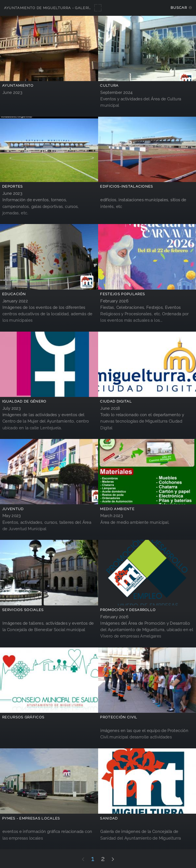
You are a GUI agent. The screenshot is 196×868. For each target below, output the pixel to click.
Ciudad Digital (116, 401)
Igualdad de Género (24, 401)
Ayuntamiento (18, 86)
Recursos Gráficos (23, 717)
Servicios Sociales (23, 610)
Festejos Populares (122, 294)
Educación (14, 294)
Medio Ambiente (117, 509)
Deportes (13, 186)
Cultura (109, 86)
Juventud (13, 509)
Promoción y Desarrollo (128, 610)
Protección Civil (119, 717)
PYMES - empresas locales (31, 818)
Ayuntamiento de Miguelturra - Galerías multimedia (62, 8)
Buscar (179, 8)
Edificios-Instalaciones (126, 186)
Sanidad (109, 818)
